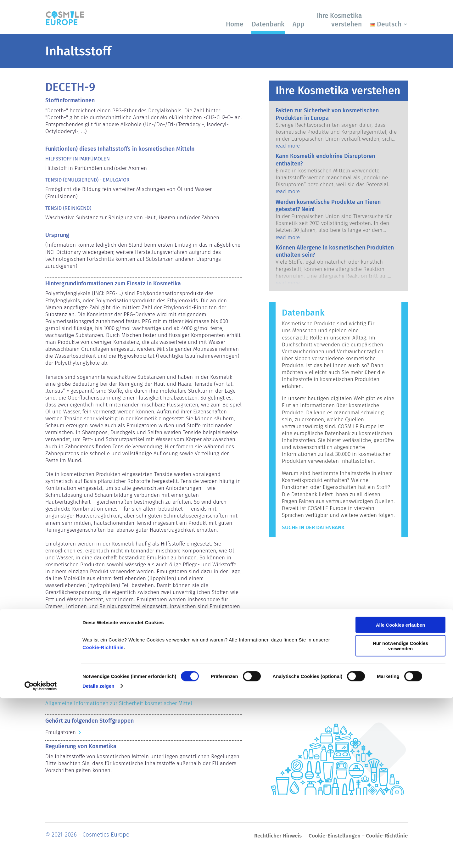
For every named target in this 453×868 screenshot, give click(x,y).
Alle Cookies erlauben (401, 795)
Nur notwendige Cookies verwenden (400, 816)
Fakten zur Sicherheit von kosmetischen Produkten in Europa (327, 114)
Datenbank (268, 24)
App (299, 24)
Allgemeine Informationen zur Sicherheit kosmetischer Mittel (119, 703)
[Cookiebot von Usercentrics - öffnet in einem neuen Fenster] (41, 856)
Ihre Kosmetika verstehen (339, 20)
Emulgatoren (61, 732)
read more (288, 146)
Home (235, 24)
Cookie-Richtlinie (103, 817)
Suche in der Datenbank (313, 527)
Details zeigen (98, 856)
